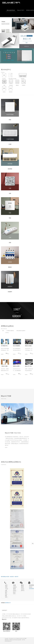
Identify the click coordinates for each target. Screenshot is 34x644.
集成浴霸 (12, 577)
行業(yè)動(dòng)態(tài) (21, 331)
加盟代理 (16, 577)
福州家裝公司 (8, 603)
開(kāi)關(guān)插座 (5, 577)
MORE (7, 333)
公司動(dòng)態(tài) (10, 331)
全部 (3, 331)
